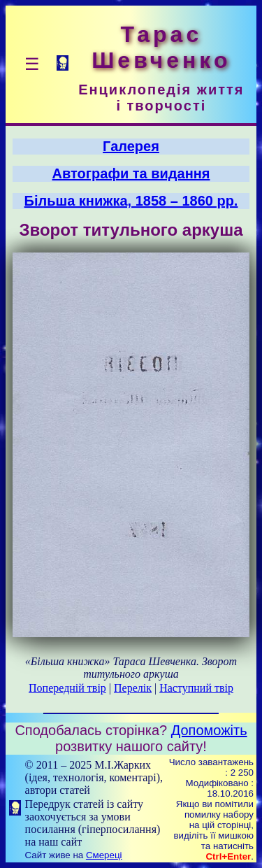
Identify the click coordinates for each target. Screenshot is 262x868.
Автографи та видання (131, 173)
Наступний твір (196, 688)
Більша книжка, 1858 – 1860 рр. (131, 201)
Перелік (133, 688)
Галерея (131, 146)
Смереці (104, 855)
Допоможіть (209, 730)
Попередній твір (67, 688)
